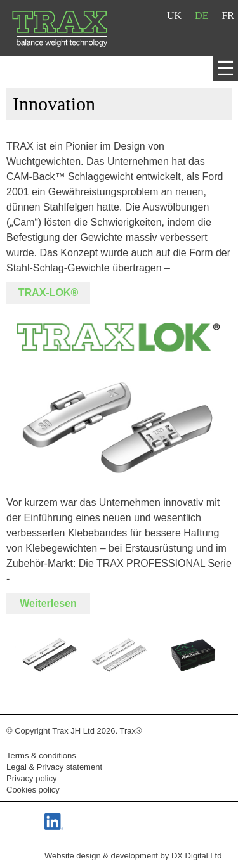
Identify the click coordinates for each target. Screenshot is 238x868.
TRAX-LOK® (48, 293)
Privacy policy (31, 778)
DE (202, 16)
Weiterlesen (48, 603)
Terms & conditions (41, 755)
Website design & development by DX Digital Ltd (133, 856)
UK (174, 16)
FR (228, 16)
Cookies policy (33, 790)
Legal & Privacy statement (54, 767)
